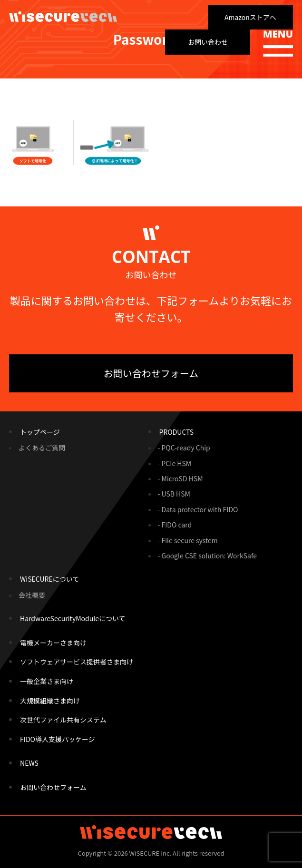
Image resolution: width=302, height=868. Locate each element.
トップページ (40, 432)
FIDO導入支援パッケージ (58, 739)
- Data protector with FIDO (198, 509)
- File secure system (188, 540)
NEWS (29, 763)
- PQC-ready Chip (184, 448)
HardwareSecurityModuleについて (73, 618)
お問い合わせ (208, 42)
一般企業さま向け (47, 681)
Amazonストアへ (250, 17)
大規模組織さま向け (50, 701)
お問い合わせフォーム (151, 373)
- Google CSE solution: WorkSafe (208, 556)
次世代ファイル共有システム (63, 720)
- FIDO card (175, 525)
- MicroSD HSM (180, 478)
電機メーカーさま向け (53, 643)
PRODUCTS (177, 432)
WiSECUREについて (49, 579)
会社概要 (32, 595)
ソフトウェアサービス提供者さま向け (77, 662)
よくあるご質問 (42, 448)
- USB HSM (174, 494)
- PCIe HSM (175, 463)
